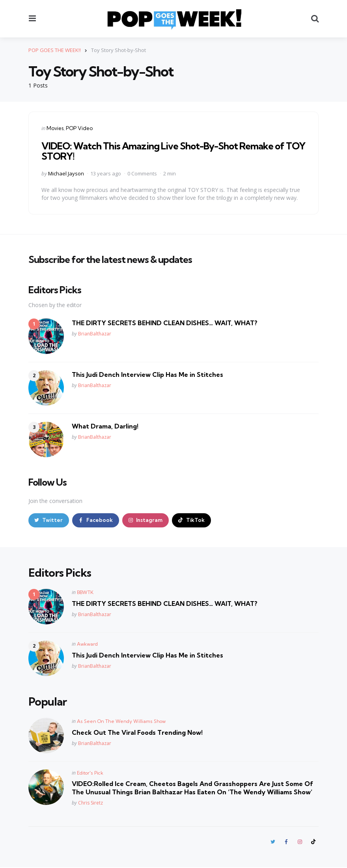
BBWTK (85, 593)
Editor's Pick (90, 773)
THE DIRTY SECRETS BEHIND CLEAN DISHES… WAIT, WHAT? (165, 322)
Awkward (87, 644)
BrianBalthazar (95, 334)
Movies (55, 128)
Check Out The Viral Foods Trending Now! (137, 732)
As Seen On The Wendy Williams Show (121, 721)
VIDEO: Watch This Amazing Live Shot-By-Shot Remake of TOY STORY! (173, 151)
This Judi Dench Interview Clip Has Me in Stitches (147, 374)
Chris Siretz (90, 803)
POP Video (79, 128)
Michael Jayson (66, 173)
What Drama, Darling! (105, 426)
